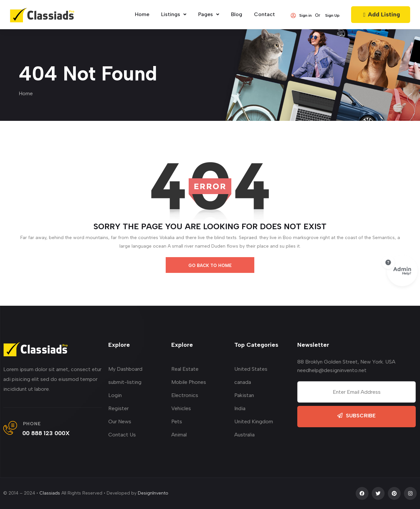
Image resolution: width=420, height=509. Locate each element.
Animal (179, 435)
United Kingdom (254, 421)
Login (115, 395)
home (142, 14)
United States (251, 369)
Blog (237, 14)
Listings (174, 14)
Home (26, 93)
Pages (209, 14)
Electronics (185, 395)
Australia (244, 435)
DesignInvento (153, 493)
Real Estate (185, 369)
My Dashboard (125, 369)
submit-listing (125, 382)
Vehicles (181, 408)
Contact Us (122, 435)
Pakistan (244, 395)
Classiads (50, 493)
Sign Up (332, 15)
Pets (177, 421)
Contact (264, 14)
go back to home (210, 266)
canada (243, 382)
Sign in (301, 15)
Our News (120, 421)
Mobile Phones (189, 382)
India (240, 408)
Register (118, 408)
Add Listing (381, 14)
